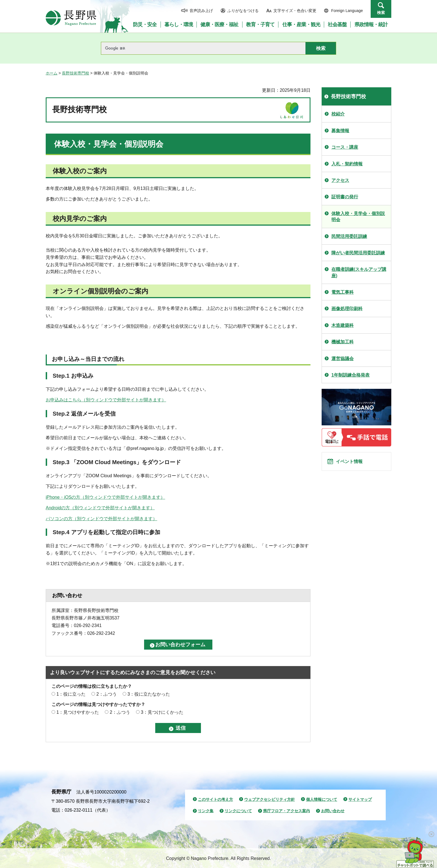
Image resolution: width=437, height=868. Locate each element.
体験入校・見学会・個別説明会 (358, 217)
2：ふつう (107, 694)
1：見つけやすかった (78, 712)
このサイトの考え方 (215, 799)
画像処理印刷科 (347, 309)
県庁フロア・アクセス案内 (287, 811)
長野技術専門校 (76, 73)
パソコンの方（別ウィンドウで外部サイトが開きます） (101, 519)
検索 (381, 13)
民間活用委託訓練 (349, 236)
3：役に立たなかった (149, 694)
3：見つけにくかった (162, 712)
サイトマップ (360, 799)
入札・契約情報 (347, 164)
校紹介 (338, 114)
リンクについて (238, 811)
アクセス (340, 180)
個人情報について (322, 799)
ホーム (52, 73)
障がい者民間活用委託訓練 (358, 253)
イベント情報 (353, 464)
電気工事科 (343, 292)
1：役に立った (71, 694)
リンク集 (206, 811)
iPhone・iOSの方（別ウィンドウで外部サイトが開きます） (105, 497)
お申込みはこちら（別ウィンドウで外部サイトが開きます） (106, 400)
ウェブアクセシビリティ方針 (270, 799)
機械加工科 (343, 342)
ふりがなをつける (243, 11)
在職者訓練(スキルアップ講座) (359, 272)
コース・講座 (345, 147)
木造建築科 (343, 325)
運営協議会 (343, 359)
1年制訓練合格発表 (350, 375)
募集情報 (340, 131)
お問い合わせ (333, 811)
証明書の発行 (345, 197)
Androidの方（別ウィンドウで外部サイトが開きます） (100, 508)
